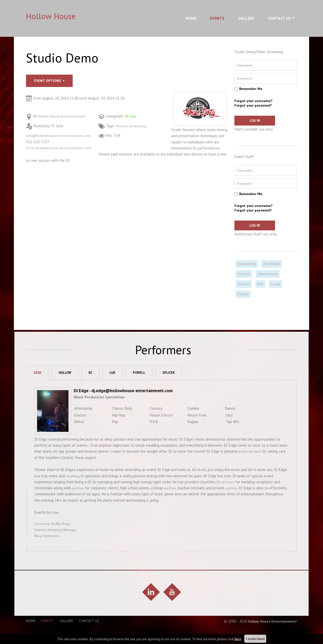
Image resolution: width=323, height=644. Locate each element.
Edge (42, 387)
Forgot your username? (253, 101)
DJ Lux (131, 116)
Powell (149, 387)
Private (122, 126)
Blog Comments (51, 545)
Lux (121, 387)
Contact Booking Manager (60, 539)
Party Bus (272, 265)
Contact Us (279, 18)
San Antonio (250, 463)
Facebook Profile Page (57, 533)
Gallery (246, 18)
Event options (49, 81)
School (244, 285)
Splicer (179, 387)
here (238, 639)
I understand (255, 639)
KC (98, 387)
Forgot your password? (253, 105)
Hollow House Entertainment (63, 116)
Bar (260, 285)
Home (191, 18)
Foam (275, 285)
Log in (250, 121)
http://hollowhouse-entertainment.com (61, 148)
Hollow (71, 387)
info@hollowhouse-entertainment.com (61, 135)
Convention (268, 275)
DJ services (224, 493)
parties (81, 499)
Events (217, 18)
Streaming (139, 126)
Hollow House (51, 16)
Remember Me (251, 89)
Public (243, 295)
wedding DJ (78, 487)
